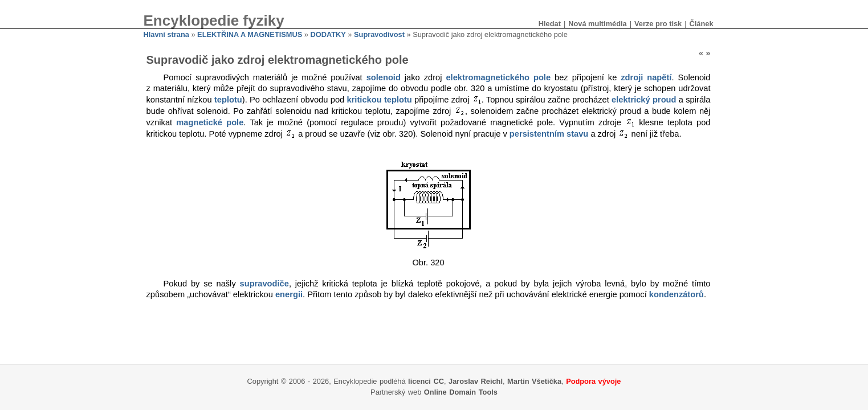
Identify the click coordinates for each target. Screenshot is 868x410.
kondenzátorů (677, 294)
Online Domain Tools (461, 392)
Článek (702, 24)
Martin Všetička (534, 381)
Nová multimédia (597, 24)
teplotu (228, 100)
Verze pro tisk (658, 24)
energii (289, 294)
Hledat (550, 24)
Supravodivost (379, 34)
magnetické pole (210, 122)
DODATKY (328, 34)
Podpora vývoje (593, 381)
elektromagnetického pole (498, 77)
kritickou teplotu (380, 100)
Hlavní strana (166, 34)
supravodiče (264, 284)
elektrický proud (644, 100)
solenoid (384, 77)
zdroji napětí (646, 77)
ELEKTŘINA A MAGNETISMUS (250, 34)
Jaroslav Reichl (476, 381)
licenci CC (426, 381)
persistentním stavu (549, 134)
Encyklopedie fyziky (214, 20)
